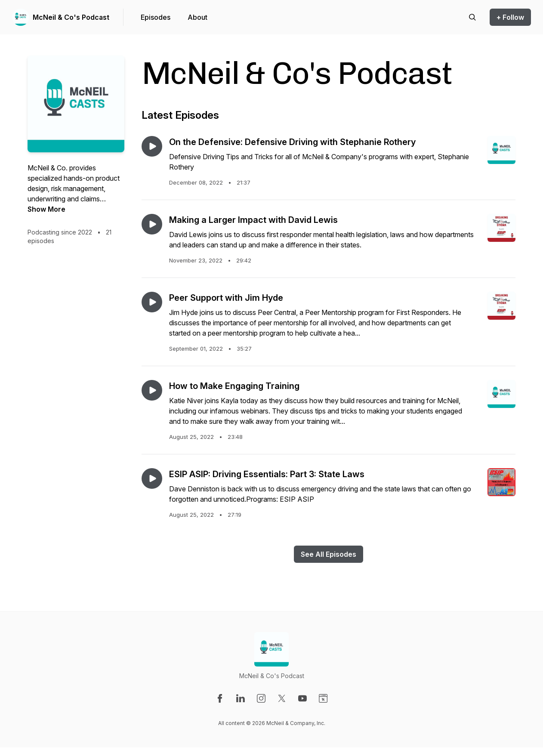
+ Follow (510, 17)
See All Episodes (329, 554)
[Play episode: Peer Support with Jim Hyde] (152, 302)
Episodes (156, 17)
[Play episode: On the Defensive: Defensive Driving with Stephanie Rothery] (152, 146)
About (197, 17)
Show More (46, 209)
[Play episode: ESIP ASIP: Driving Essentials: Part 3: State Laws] (152, 478)
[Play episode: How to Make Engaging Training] (152, 390)
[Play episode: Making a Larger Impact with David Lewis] (152, 224)
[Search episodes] (472, 17)
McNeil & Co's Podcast (71, 17)
